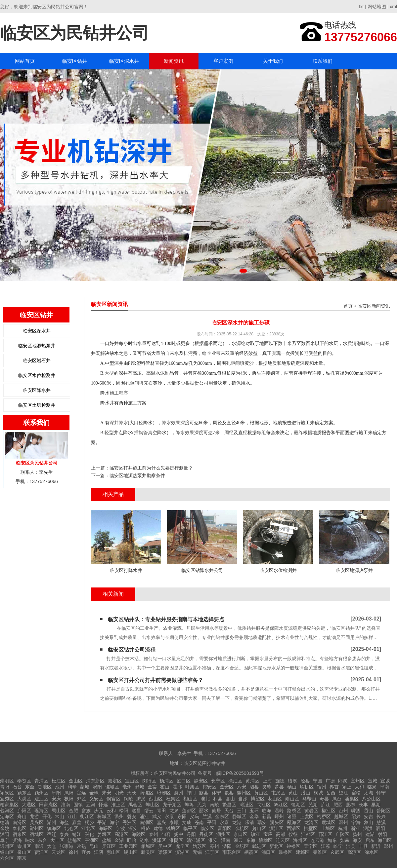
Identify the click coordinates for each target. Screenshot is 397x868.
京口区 (241, 834)
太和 (359, 787)
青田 (161, 811)
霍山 (165, 787)
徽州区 (244, 793)
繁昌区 (229, 805)
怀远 (103, 805)
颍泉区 (7, 793)
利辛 (72, 787)
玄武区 (337, 852)
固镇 (78, 805)
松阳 (124, 811)
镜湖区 (298, 805)
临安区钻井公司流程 (132, 650)
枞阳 (69, 799)
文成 (187, 822)
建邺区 (303, 852)
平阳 (212, 822)
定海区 (7, 816)
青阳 (5, 787)
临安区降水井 (37, 390)
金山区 (76, 781)
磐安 (132, 816)
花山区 (275, 799)
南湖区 (147, 822)
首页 (348, 306)
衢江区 (87, 816)
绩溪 (292, 781)
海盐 (64, 822)
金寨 (152, 787)
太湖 (369, 793)
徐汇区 (235, 781)
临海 (267, 811)
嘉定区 (115, 781)
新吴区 (148, 852)
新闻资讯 (174, 61)
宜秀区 (7, 799)
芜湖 (313, 805)
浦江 (144, 816)
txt (361, 7)
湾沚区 (246, 805)
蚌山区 (153, 805)
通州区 (7, 846)
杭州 (343, 828)
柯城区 (104, 816)
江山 (72, 816)
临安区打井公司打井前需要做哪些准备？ (155, 680)
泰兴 (64, 834)
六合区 (7, 858)
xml (393, 7)
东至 (30, 787)
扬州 (357, 834)
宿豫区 (20, 834)
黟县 (204, 793)
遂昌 (136, 811)
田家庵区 (48, 805)
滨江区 (276, 828)
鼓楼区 (286, 852)
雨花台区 (232, 852)
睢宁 (338, 846)
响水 (30, 840)
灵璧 (267, 787)
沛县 (351, 846)
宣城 (373, 781)
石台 (17, 787)
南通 (39, 846)
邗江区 (325, 834)
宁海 (356, 822)
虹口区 (184, 781)
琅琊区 (164, 793)
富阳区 (225, 828)
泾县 (305, 781)
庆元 (99, 811)
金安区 (227, 787)
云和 (111, 811)
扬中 (179, 834)
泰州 (154, 834)
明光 (119, 793)
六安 (242, 787)
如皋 (345, 840)
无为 (202, 805)
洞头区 (277, 822)
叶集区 (192, 787)
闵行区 (149, 781)
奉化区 (20, 828)
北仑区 (71, 828)
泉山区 (24, 852)
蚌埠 (189, 805)
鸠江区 (281, 805)
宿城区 (37, 834)
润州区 (223, 834)
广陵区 (342, 834)
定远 (81, 793)
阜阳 (56, 793)
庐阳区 (24, 811)
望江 (343, 793)
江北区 (88, 828)
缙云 (149, 811)
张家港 (66, 846)
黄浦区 (252, 781)
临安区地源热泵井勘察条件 (137, 475)
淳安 (133, 828)
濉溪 (141, 799)
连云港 (317, 840)
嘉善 (77, 822)
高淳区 (354, 852)
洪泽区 (159, 840)
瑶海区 (41, 811)
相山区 (190, 799)
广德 (330, 781)
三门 (242, 811)
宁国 (318, 781)
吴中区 (165, 846)
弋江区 (264, 805)
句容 (166, 834)
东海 (251, 840)
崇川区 (24, 846)
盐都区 (74, 840)
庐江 (326, 805)
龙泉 (174, 811)
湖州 (52, 822)
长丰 (363, 805)
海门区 (385, 840)
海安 (357, 840)
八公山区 (371, 799)
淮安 (213, 840)
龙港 (237, 822)
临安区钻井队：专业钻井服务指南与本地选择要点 (166, 619)
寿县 (324, 799)
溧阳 (227, 846)
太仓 (52, 846)
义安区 (96, 799)
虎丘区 (182, 846)
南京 (22, 858)
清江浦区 (196, 840)
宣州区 (358, 781)
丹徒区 (206, 834)
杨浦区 (166, 781)
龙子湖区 (172, 805)
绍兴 (356, 816)
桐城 (318, 793)
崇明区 (7, 781)
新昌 (267, 816)
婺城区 (239, 816)
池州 (60, 787)
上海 (267, 781)
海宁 (114, 822)
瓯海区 (294, 822)
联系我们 (323, 61)
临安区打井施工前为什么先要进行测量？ (151, 468)
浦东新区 (95, 781)
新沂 (376, 846)
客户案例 (223, 61)
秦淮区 (320, 852)
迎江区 (41, 799)
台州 (343, 811)
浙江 (355, 828)
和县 (218, 799)
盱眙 (132, 840)
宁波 (120, 828)
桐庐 (146, 828)
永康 (169, 816)
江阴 (99, 852)
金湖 (119, 840)
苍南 (199, 822)
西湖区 (293, 828)
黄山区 (261, 793)
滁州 (179, 793)
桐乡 (89, 822)
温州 (343, 822)
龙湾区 (311, 822)
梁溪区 (165, 852)
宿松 (356, 793)
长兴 (381, 816)
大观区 (24, 799)
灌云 (238, 840)
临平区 (190, 828)
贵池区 (45, 787)
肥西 (338, 805)
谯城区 (112, 787)
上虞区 (307, 816)
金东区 (222, 816)
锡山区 (131, 852)
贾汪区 (41, 852)
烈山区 (156, 799)
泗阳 (380, 828)
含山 (230, 799)
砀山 (292, 787)
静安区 (201, 781)
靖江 (77, 834)
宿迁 (52, 834)
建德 (158, 828)
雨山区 (292, 799)
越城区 (341, 816)
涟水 (144, 840)
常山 (60, 816)
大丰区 (57, 840)
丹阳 (191, 834)
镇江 (255, 834)
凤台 (337, 799)
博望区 (258, 799)
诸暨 (292, 816)
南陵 (214, 805)
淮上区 (118, 805)
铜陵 (128, 799)
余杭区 (242, 828)
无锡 (197, 852)
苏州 (214, 846)
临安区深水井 (124, 61)
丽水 (204, 811)
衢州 (119, 816)
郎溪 (343, 781)
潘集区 (352, 799)
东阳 (182, 816)
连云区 (283, 840)
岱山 (369, 811)
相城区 (148, 846)
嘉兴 (161, 822)
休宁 (216, 793)
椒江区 (329, 811)
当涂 (243, 799)
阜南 (384, 787)
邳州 (388, 846)
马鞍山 (309, 799)
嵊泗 (356, 811)
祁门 (191, 793)
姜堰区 (104, 834)
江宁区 (212, 852)
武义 (157, 816)
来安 (107, 793)
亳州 (127, 787)
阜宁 (5, 840)
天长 (132, 793)
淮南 (66, 805)
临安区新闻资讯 (374, 306)
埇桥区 (307, 787)
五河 (91, 805)
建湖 (370, 834)
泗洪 (368, 828)
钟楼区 (293, 846)
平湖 (102, 822)
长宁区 (218, 781)
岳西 (331, 793)
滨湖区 (182, 852)
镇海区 (54, 828)
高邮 (281, 834)
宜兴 (86, 852)
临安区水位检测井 (37, 375)
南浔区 (20, 822)
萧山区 (259, 828)
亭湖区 (92, 840)
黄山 (293, 793)
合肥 (73, 811)
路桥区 (294, 811)
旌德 (280, 781)
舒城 (140, 787)
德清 (5, 822)
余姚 (5, 828)
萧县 (279, 787)
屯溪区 (278, 793)
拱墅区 (311, 828)
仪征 (293, 834)
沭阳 (5, 834)
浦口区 (268, 852)
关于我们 (273, 61)
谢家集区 (9, 805)
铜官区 (113, 799)
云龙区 (59, 852)
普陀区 (383, 811)
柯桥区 (324, 816)
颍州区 (41, 793)
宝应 (268, 834)
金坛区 (242, 846)
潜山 (306, 793)
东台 (42, 840)
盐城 (107, 840)
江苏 (326, 846)
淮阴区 (176, 840)
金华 (254, 816)
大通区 (29, 805)
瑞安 (262, 822)
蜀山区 (59, 811)
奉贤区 (24, 781)
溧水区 (372, 852)
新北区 (276, 846)
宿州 (322, 787)
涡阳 (97, 787)
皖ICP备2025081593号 (240, 773)
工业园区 (128, 846)
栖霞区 (251, 852)
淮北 (205, 799)
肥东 (351, 805)
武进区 (259, 846)
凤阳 (69, 793)
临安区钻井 (75, 61)
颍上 (347, 787)
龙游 (34, 816)
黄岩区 (311, 811)
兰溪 (207, 816)
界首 (334, 787)
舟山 (22, 816)
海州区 (300, 840)
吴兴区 (37, 822)
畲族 (86, 811)
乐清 (249, 822)
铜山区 (7, 852)
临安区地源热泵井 (37, 346)
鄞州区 (37, 828)
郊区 (81, 799)
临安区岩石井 (37, 360)
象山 (369, 822)
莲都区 (189, 811)
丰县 (363, 846)
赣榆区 (266, 840)
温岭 (279, 811)
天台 (229, 811)
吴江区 (109, 846)
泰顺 (174, 822)
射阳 (382, 834)
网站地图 (377, 7)
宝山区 (132, 781)
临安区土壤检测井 (37, 405)
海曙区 (106, 828)
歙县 (229, 793)
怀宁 (381, 793)
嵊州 (279, 816)
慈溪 (381, 822)
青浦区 (41, 781)
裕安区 (209, 787)
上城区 (328, 828)
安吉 (369, 816)
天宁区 (311, 846)
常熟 (81, 846)
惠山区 (113, 852)
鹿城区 (329, 822)
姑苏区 (199, 846)
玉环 (254, 811)
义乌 (195, 816)
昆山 (94, 846)
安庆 (56, 799)
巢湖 (376, 805)
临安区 (207, 828)
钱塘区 (173, 828)
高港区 (121, 834)
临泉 (372, 787)
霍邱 (177, 787)
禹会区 (135, 805)
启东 (370, 840)
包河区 (7, 811)
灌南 (226, 840)
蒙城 (85, 787)
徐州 (73, 852)
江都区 (308, 834)
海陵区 (139, 834)
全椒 (94, 793)
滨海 (17, 840)
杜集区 (173, 799)
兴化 (89, 834)
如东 (332, 840)
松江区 (59, 781)
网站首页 (25, 61)
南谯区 (147, 793)
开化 (47, 816)
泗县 (254, 787)
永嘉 (224, 822)
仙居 (216, 811)
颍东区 (24, 793)
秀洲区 (129, 822)
